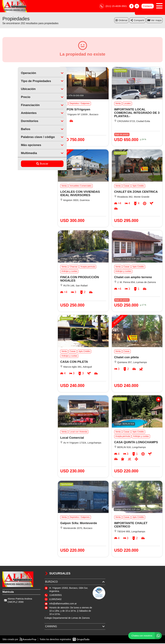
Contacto (148, 6)
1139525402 (55, 600)
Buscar (27, 164)
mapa (154, 21)
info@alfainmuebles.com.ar (63, 604)
